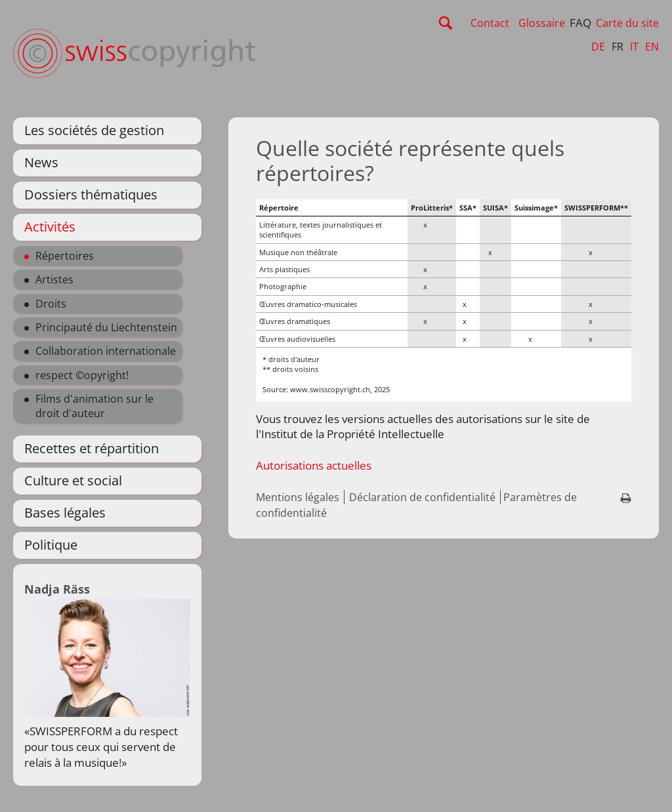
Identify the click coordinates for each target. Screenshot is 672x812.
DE (598, 47)
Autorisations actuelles (314, 465)
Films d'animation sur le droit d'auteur (94, 406)
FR (618, 47)
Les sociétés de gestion (94, 130)
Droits (51, 304)
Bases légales (65, 513)
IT (634, 47)
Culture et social (73, 480)
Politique (51, 545)
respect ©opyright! (82, 375)
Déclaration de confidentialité (422, 497)
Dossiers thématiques (91, 194)
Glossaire (542, 23)
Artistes (54, 279)
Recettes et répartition (92, 448)
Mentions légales (298, 497)
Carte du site (627, 23)
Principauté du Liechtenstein (106, 327)
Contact (490, 23)
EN (652, 47)
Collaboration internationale (106, 351)
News (41, 162)
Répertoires (65, 256)
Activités (50, 227)
